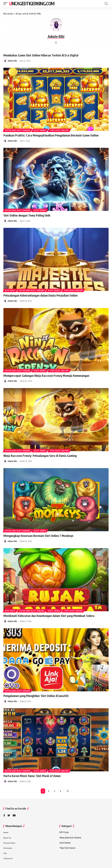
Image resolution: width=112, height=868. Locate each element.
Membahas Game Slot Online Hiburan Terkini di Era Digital (41, 55)
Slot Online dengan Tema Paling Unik (27, 215)
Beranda (8, 14)
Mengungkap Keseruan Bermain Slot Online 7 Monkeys (38, 536)
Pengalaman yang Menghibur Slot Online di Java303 (36, 696)
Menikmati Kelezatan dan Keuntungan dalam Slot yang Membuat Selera (49, 616)
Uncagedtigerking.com (32, 4)
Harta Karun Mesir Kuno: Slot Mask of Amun (32, 776)
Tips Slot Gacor (59, 130)
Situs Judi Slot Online (18, 130)
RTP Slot (10, 290)
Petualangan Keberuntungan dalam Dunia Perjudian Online (41, 295)
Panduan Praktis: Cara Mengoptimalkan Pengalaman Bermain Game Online (51, 135)
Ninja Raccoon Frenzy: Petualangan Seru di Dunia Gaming (40, 456)
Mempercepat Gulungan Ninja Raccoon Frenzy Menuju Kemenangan (46, 376)
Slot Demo (40, 130)
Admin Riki (12, 61)
